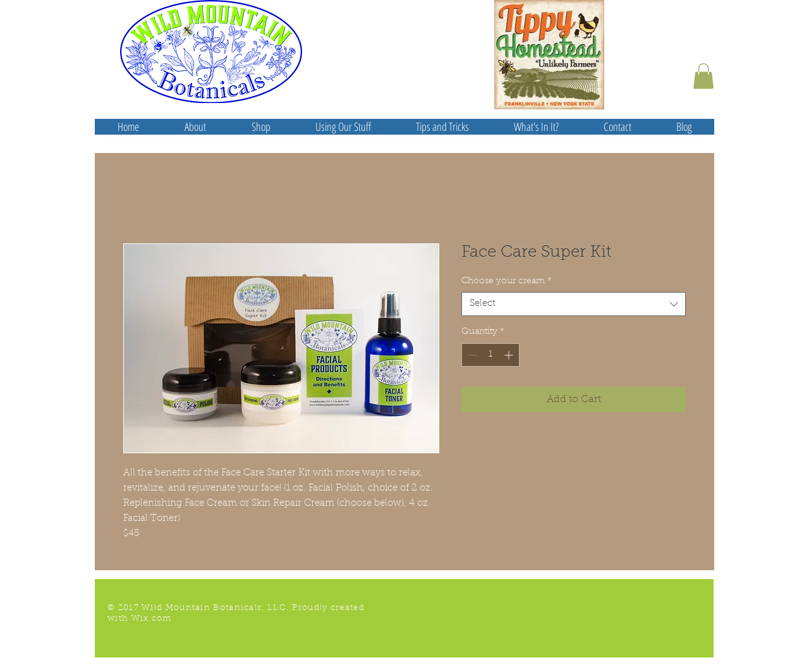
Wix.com (152, 619)
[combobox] (574, 304)
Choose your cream (507, 281)
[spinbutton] (490, 355)
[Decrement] (471, 355)
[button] (703, 76)
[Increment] (510, 355)
